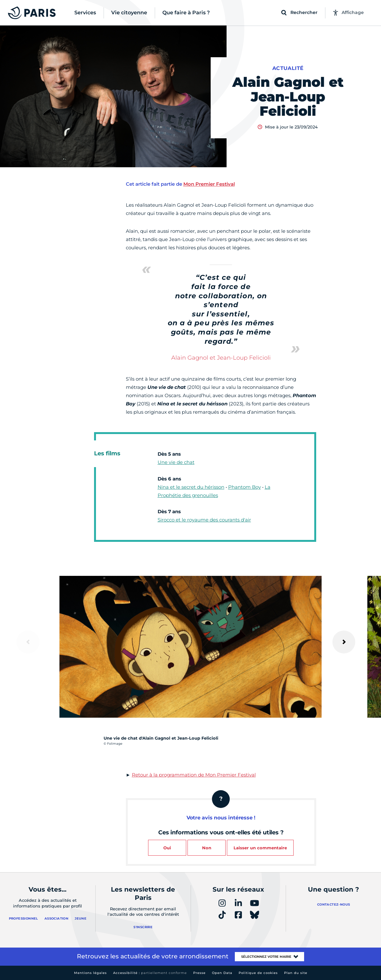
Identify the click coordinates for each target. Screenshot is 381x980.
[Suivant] (344, 642)
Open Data (222, 973)
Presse (199, 973)
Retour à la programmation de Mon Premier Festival (194, 775)
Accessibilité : (150, 973)
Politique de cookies (258, 973)
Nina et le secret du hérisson (191, 487)
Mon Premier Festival (209, 184)
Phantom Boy (245, 487)
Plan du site (296, 973)
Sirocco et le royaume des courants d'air (204, 520)
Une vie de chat (176, 462)
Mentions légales (90, 973)
